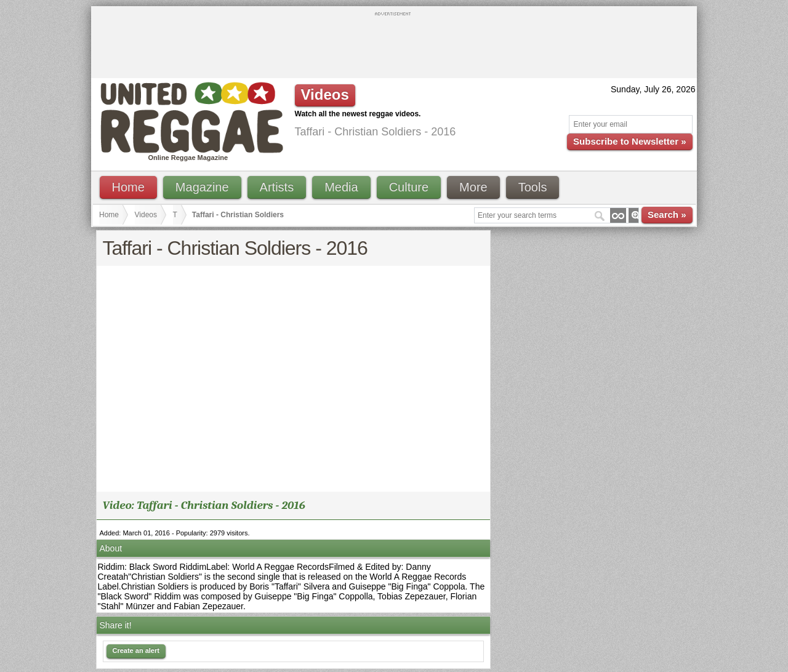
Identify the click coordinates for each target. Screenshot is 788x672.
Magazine (202, 187)
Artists (277, 187)
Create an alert (136, 650)
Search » (667, 214)
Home (128, 187)
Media (341, 187)
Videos (146, 215)
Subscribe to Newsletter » (629, 141)
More (473, 187)
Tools (533, 187)
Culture (409, 187)
